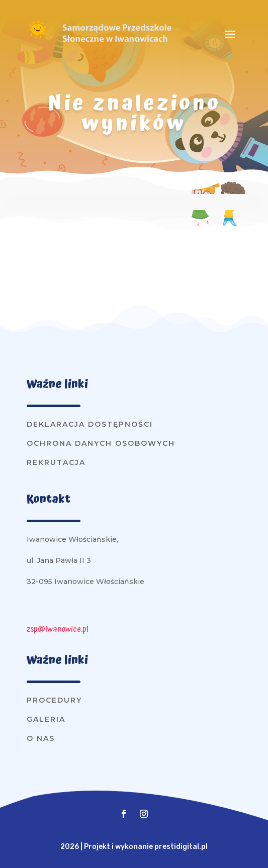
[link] (37, 38)
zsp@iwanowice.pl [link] (58, 629)
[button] (230, 34)
